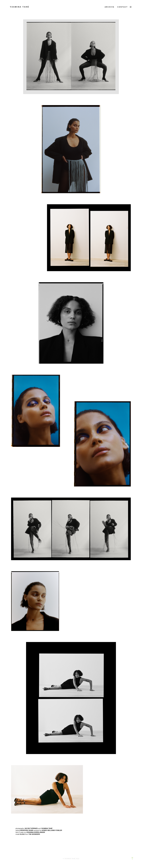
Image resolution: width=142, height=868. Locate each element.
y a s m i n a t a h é (19, 7)
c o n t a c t (122, 7)
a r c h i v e (109, 7)
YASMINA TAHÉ (70, 859)
